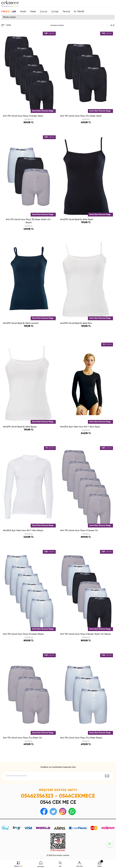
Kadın (23, 12)
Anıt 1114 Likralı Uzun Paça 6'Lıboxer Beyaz (23, 634)
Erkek (33, 12)
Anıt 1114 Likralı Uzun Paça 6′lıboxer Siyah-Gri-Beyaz (85, 634)
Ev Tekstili (79, 12)
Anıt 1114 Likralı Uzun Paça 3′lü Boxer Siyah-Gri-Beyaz (29, 221)
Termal (66, 12)
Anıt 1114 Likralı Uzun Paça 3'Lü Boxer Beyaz (81, 738)
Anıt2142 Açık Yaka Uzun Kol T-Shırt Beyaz (23, 530)
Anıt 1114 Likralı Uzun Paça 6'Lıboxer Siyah (23, 116)
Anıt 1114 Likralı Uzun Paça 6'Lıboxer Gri (79, 530)
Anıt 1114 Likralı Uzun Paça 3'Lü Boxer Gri (22, 738)
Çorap (55, 12)
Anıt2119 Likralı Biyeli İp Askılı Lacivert (21, 323)
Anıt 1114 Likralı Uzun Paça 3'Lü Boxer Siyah (81, 116)
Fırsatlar (9, 12)
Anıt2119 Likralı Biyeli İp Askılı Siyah (77, 219)
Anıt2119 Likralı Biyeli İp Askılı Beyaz (20, 427)
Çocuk (44, 12)
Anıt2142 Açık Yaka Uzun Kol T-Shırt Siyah (80, 427)
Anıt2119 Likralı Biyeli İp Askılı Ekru (76, 323)
